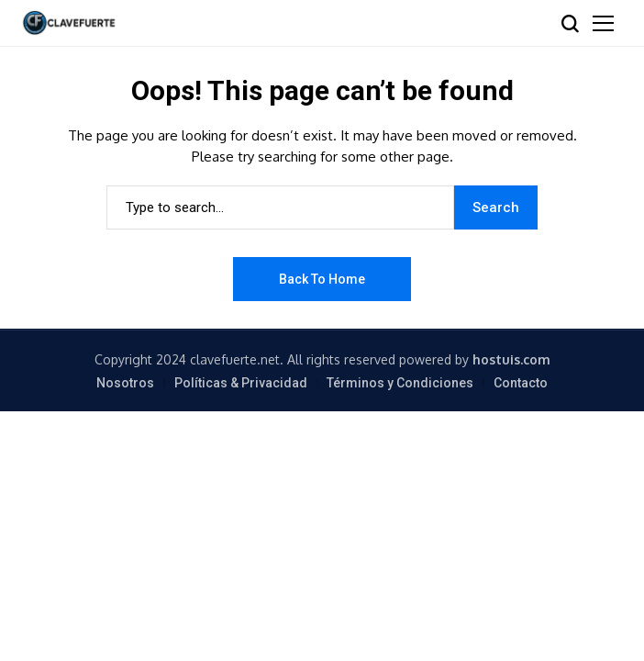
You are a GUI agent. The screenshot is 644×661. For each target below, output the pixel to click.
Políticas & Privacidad (241, 383)
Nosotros (125, 383)
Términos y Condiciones (400, 383)
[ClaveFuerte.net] (69, 22)
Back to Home (322, 279)
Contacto (521, 383)
